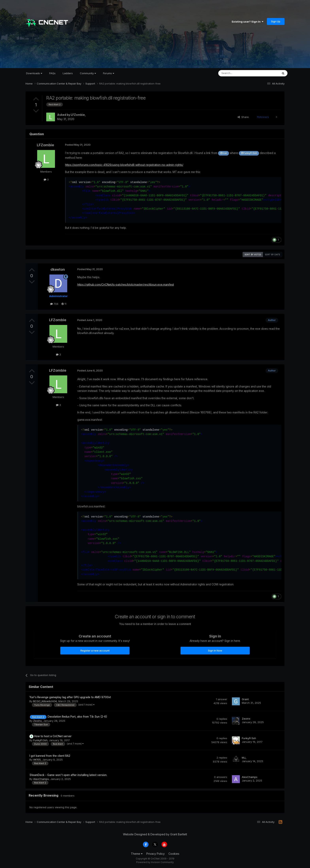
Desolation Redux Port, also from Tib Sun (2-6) (77, 717)
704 (54, 304)
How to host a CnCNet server (53, 736)
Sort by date (273, 255)
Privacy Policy (155, 854)
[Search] (238, 73)
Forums (109, 73)
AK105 (37, 760)
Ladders (68, 73)
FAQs (52, 73)
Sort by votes (253, 255)
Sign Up (276, 21)
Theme (137, 854)
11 (64, 304)
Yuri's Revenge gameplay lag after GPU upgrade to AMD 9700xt (70, 697)
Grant (245, 699)
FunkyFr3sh (40, 740)
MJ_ (244, 758)
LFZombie (78, 115)
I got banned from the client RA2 (50, 756)
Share (243, 117)
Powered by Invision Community (155, 862)
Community (88, 73)
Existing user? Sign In (248, 22)
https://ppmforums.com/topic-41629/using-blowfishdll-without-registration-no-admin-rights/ (124, 165)
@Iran (224, 153)
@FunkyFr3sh (249, 153)
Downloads (34, 73)
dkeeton (58, 269)
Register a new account (95, 651)
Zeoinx (37, 721)
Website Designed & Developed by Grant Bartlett (155, 834)
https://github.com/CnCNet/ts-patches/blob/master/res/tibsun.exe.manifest (126, 284)
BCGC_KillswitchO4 (45, 701)
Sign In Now (215, 651)
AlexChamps (41, 779)
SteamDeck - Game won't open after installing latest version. (68, 775)
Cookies (174, 854)
